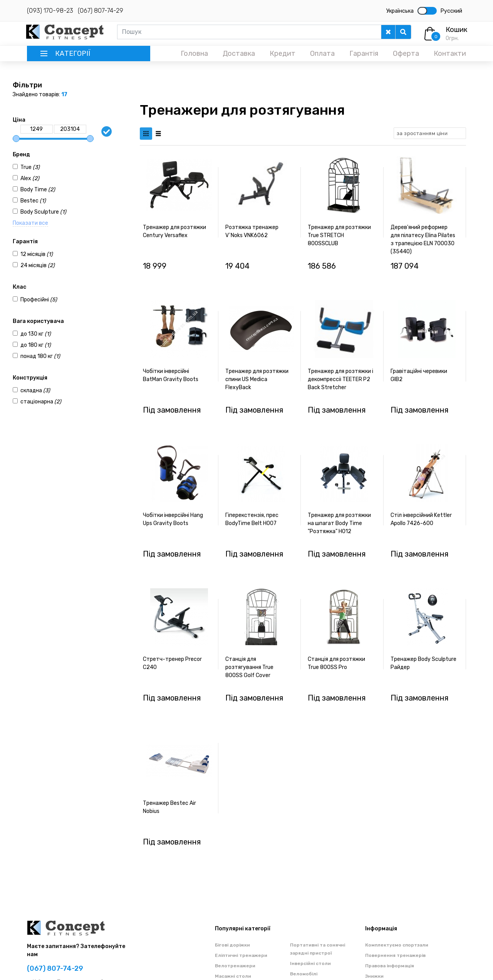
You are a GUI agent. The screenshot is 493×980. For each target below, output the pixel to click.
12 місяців (37, 254)
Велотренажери (235, 966)
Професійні (39, 300)
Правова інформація (390, 966)
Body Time (38, 190)
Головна (194, 54)
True (30, 167)
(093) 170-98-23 (50, 11)
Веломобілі (304, 974)
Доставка (239, 54)
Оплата (322, 54)
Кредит (283, 54)
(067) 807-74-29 (101, 11)
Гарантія (364, 54)
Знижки (374, 976)
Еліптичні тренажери (241, 955)
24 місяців (38, 265)
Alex (30, 178)
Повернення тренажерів (395, 955)
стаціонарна (41, 402)
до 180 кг (36, 345)
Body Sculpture (43, 212)
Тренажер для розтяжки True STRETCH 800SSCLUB (339, 235)
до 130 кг (36, 334)
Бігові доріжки (232, 945)
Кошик (456, 30)
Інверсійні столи (310, 963)
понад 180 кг (40, 356)
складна (35, 390)
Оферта (406, 54)
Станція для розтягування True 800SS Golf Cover (249, 667)
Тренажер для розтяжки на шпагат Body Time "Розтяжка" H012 (339, 523)
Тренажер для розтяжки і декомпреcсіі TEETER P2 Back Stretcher (340, 379)
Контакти (450, 54)
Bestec (33, 201)
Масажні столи (233, 976)
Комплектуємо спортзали (397, 945)
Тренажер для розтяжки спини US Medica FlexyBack (257, 379)
